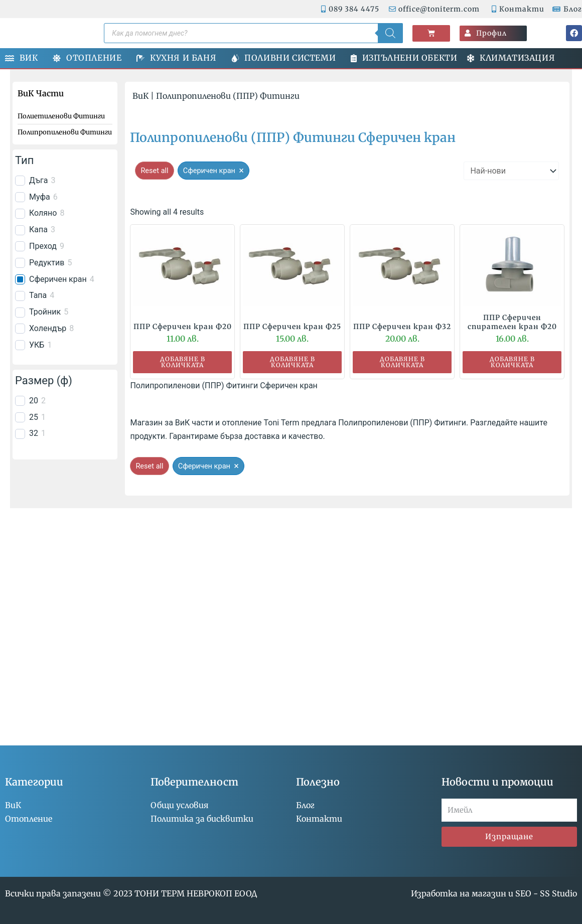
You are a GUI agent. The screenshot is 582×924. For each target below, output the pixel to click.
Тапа (38, 295)
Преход (43, 246)
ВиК (140, 96)
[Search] (390, 33)
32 (34, 433)
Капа (38, 229)
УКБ (37, 345)
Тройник (45, 312)
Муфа (40, 197)
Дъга (38, 180)
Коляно (43, 213)
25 (34, 417)
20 (34, 401)
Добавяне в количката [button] (183, 362)
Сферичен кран (58, 279)
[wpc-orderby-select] (511, 171)
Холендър (48, 328)
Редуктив (47, 263)
